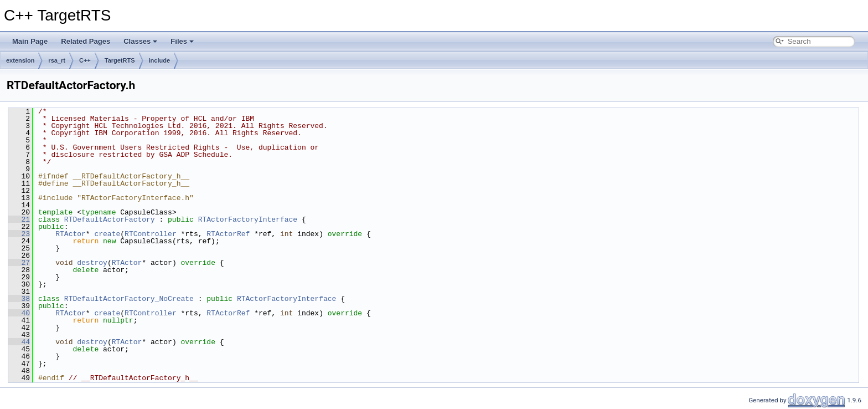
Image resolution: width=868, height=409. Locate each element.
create (107, 234)
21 (19, 219)
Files (182, 41)
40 (19, 313)
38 (19, 299)
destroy (92, 263)
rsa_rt (57, 60)
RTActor (71, 234)
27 (19, 263)
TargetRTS (120, 60)
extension (20, 60)
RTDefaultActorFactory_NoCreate (129, 299)
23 (19, 234)
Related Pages (86, 41)
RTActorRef (228, 234)
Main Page (30, 41)
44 (19, 342)
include (160, 60)
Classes (140, 41)
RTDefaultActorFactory (110, 219)
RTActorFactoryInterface (248, 219)
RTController (151, 234)
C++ (85, 60)
